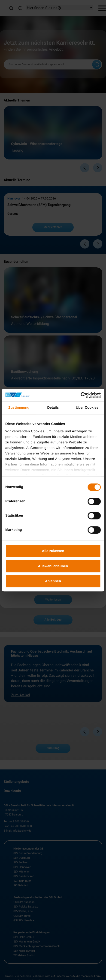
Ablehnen (53, 581)
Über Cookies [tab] (87, 408)
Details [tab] (53, 408)
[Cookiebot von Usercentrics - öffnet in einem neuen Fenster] (80, 395)
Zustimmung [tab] (19, 408)
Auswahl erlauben (53, 566)
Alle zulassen (53, 551)
